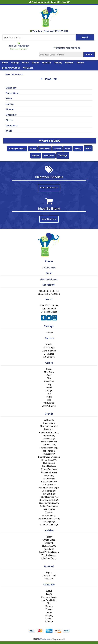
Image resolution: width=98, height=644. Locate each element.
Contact (49, 619)
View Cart (36, 31)
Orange (49, 391)
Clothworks (48, 439)
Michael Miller (48, 472)
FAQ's (49, 594)
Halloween (47, 546)
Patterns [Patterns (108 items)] (36, 156)
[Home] (49, 26)
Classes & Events (49, 597)
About (49, 591)
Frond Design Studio (48, 457)
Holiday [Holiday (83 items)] (78, 149)
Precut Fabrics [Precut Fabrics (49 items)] (49, 156)
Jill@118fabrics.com (49, 279)
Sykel (48, 512)
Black (49, 375)
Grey (49, 384)
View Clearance (49, 188)
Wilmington (48, 522)
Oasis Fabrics (48, 482)
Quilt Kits (47, 63)
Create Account (49, 576)
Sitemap (49, 622)
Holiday (58, 63)
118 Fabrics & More (45, 639)
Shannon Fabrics (47, 503)
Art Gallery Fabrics (48, 432)
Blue (49, 378)
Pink (49, 394)
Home (5, 63)
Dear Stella (47, 445)
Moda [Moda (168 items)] (88, 148)
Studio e (47, 509)
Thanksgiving (48, 555)
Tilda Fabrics (48, 515)
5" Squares (49, 354)
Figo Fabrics (48, 451)
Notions (81, 63)
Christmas (47, 540)
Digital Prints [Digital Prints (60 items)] (45, 149)
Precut (26, 63)
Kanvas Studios (48, 469)
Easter (48, 543)
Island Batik (48, 466)
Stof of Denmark (48, 506)
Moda (46, 475)
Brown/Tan (49, 381)
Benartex (47, 435)
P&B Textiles (48, 485)
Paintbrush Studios (47, 488)
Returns (49, 606)
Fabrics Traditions (48, 448)
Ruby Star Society (48, 500)
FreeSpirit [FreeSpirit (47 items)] (57, 149)
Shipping (49, 615)
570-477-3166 (62, 31)
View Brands (49, 219)
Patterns (69, 63)
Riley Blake (47, 494)
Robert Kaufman (47, 497)
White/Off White (49, 406)
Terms (49, 612)
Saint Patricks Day (48, 552)
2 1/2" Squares (49, 351)
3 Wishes (48, 423)
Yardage (15, 63)
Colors (49, 369)
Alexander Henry (48, 426)
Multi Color (49, 372)
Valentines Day (48, 558)
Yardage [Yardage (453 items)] (63, 155)
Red (49, 400)
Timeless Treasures (47, 518)
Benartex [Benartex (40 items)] (33, 149)
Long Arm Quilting (11, 68)
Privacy (49, 609)
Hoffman (47, 463)
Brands (35, 63)
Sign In (49, 573)
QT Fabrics (47, 491)
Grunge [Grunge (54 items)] (68, 149)
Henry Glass (47, 460)
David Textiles (48, 442)
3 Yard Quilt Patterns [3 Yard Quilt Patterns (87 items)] (17, 149)
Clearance (28, 68)
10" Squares (49, 357)
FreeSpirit (47, 454)
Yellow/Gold (49, 403)
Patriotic (48, 549)
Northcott (48, 479)
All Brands (49, 420)
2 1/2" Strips (49, 348)
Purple (49, 397)
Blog (49, 603)
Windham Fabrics (48, 525)
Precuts (49, 345)
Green (49, 388)
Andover (48, 429)
